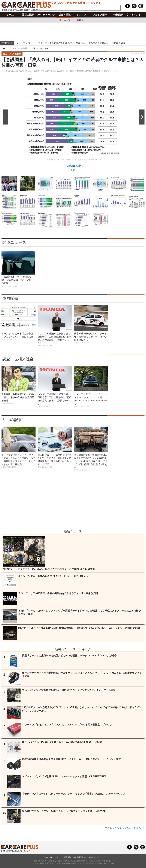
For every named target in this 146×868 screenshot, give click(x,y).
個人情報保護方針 (80, 857)
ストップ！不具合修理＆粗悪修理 (55, 43)
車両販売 (10, 298)
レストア (82, 15)
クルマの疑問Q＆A (98, 43)
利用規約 (67, 857)
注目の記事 (28, 15)
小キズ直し (67, 20)
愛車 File (80, 43)
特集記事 (118, 15)
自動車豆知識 (118, 43)
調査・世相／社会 (18, 359)
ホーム (10, 15)
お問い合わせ (94, 857)
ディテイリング (47, 15)
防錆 (81, 20)
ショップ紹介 (100, 15)
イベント (136, 15)
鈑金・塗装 (65, 15)
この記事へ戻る (74, 169)
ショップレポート (25, 43)
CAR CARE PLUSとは (53, 857)
